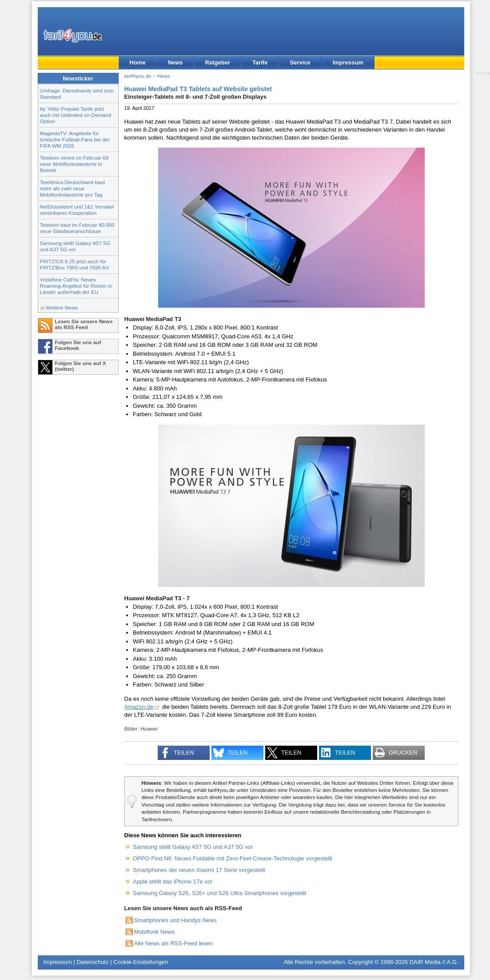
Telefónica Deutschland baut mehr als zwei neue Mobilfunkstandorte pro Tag (73, 188)
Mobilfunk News (155, 932)
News (175, 62)
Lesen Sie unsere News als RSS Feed (84, 324)
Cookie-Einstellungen (141, 962)
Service (300, 62)
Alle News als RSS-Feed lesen (173, 943)
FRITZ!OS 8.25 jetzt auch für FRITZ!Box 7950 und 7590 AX (75, 264)
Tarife (260, 62)
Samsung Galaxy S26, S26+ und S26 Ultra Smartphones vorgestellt (220, 893)
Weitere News (62, 307)
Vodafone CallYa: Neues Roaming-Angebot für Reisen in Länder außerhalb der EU (76, 286)
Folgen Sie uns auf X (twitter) (81, 366)
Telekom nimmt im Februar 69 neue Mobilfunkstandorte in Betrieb (74, 164)
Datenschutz (92, 962)
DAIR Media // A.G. (434, 962)
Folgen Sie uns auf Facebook (78, 345)
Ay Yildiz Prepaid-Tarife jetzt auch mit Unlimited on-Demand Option (76, 115)
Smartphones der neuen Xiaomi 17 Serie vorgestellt (199, 870)
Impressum (348, 62)
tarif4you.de (138, 76)
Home (138, 62)
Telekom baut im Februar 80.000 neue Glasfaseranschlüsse (77, 228)
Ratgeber (218, 62)
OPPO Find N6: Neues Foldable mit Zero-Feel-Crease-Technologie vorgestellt (233, 858)
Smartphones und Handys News (175, 920)
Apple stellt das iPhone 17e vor (173, 882)
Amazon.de (139, 707)
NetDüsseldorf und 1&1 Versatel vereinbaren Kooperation (77, 210)
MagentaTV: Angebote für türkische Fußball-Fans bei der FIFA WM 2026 (75, 139)
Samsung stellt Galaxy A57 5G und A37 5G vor (75, 246)
